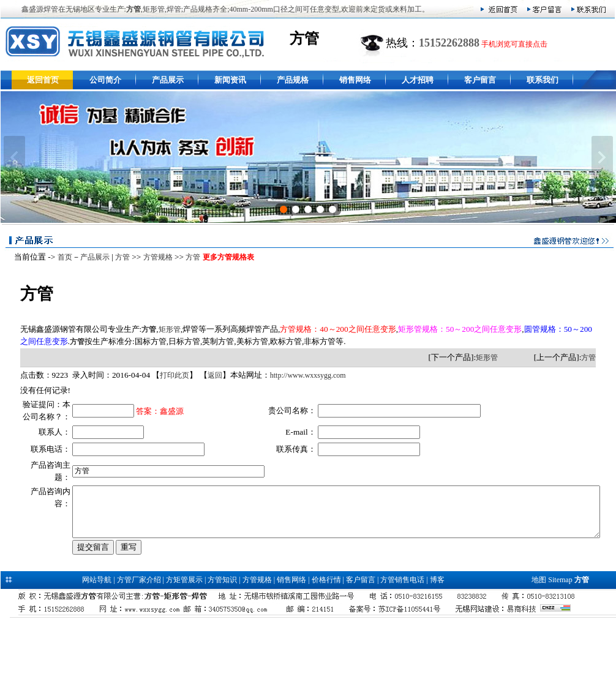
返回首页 (43, 80)
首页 (61, 257)
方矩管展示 (184, 644)
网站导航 (97, 644)
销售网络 (355, 80)
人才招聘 (418, 80)
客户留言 (480, 80)
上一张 (14, 157)
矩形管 (166, 329)
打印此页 (171, 375)
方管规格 (154, 257)
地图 (539, 644)
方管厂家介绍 (139, 644)
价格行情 (326, 644)
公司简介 (105, 80)
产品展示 (168, 80)
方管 (119, 257)
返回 (211, 375)
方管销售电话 (402, 644)
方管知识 (222, 644)
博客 (437, 644)
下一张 (602, 157)
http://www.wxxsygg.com (304, 375)
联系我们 (543, 80)
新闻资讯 (230, 80)
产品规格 (293, 80)
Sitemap (560, 644)
